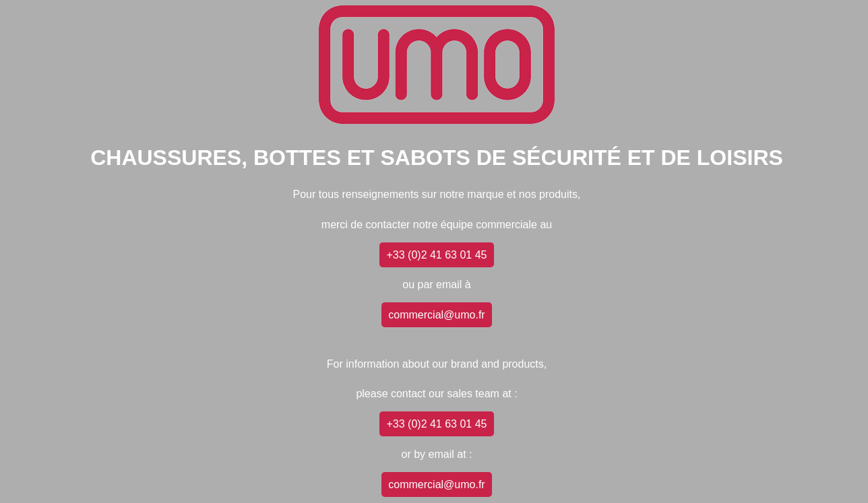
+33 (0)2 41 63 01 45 (436, 255)
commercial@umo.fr (436, 315)
